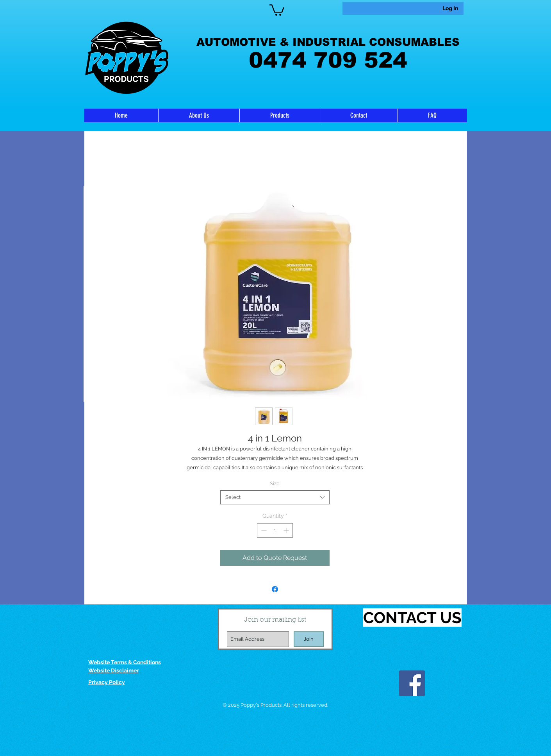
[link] (277, 9)
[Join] (309, 639)
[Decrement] (263, 530)
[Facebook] (412, 683)
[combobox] (275, 497)
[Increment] (287, 530)
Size (275, 483)
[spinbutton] (275, 530)
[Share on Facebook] (275, 589)
